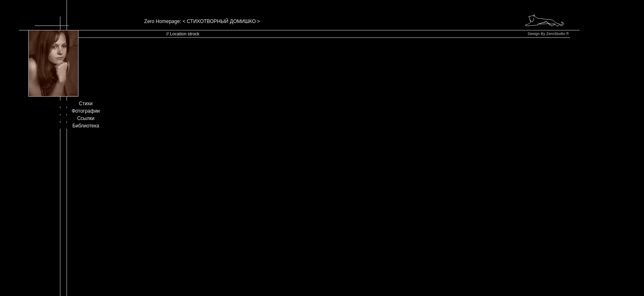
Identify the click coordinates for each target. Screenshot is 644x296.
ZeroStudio (556, 34)
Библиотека (86, 126)
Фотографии (86, 111)
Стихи (86, 104)
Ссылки (86, 118)
